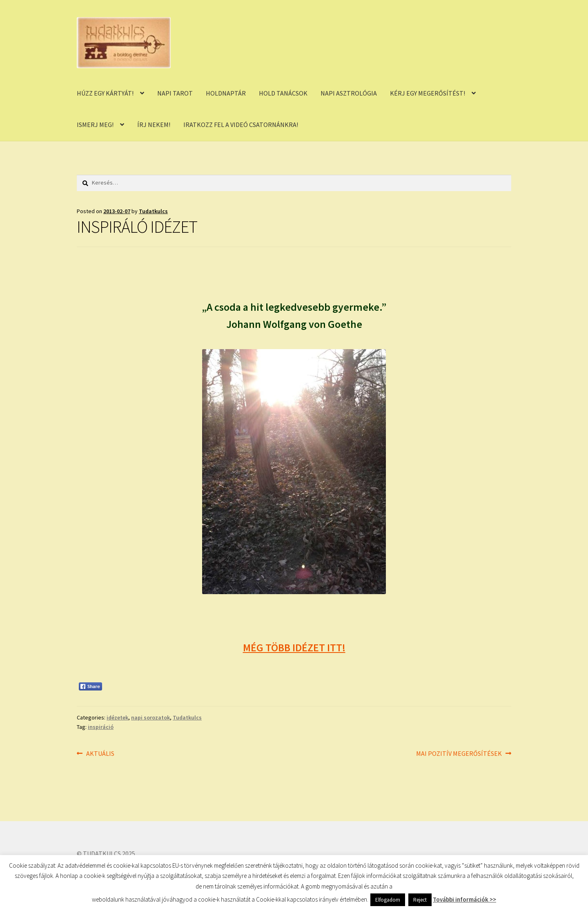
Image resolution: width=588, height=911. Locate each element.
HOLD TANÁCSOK (283, 93)
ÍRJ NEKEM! (154, 125)
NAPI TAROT (175, 93)
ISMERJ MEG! (95, 125)
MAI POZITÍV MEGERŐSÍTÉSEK (459, 754)
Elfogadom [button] (388, 900)
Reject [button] (420, 900)
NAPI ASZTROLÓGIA (349, 93)
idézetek (117, 717)
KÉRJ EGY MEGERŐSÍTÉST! (428, 93)
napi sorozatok (150, 717)
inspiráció (101, 727)
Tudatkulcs (153, 211)
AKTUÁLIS (100, 754)
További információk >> (464, 899)
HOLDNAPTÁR (226, 93)
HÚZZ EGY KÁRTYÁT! (105, 93)
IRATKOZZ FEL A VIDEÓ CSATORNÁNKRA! (241, 125)
